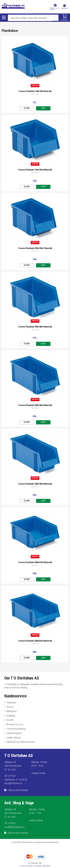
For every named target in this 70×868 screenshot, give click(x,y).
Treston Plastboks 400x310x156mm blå (35, 562)
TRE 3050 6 (35, 644)
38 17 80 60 (10, 823)
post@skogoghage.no (15, 827)
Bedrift (57, 8)
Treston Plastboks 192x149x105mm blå (35, 170)
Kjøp (43, 108)
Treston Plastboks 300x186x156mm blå (35, 327)
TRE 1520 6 (35, 173)
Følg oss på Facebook (18, 790)
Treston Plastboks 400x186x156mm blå (35, 405)
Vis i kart (12, 770)
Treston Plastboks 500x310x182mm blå (35, 641)
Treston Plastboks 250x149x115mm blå (35, 248)
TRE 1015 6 (35, 94)
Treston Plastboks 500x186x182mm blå (35, 484)
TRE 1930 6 (35, 330)
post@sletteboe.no (13, 783)
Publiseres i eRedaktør (42, 866)
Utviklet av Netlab (26, 866)
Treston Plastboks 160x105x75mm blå (35, 91)
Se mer (27, 108)
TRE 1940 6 (35, 408)
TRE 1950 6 (35, 487)
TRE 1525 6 (35, 251)
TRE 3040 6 (35, 565)
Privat (52, 8)
